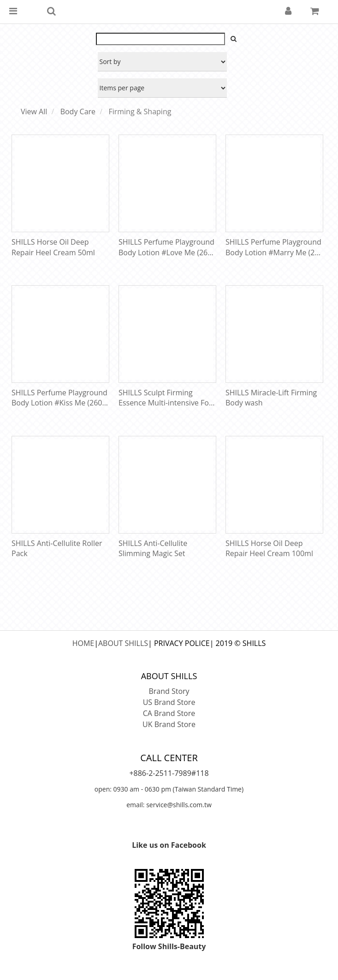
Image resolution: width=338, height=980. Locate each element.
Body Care (78, 111)
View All (34, 111)
